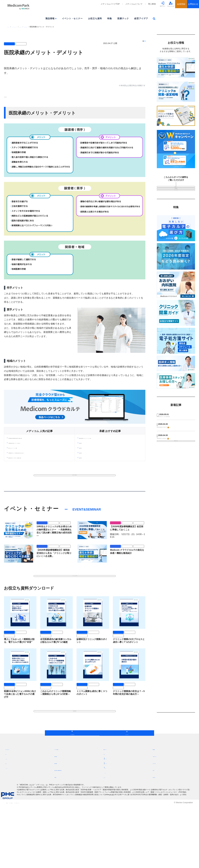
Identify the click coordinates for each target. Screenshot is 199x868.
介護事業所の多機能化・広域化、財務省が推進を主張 (175, 468)
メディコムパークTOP (110, 4)
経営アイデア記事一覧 (74, 27)
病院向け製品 (61, 826)
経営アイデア (141, 18)
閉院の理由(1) (86, 444)
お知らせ (157, 833)
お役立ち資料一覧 (75, 744)
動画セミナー (176, 189)
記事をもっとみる (176, 479)
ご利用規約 (11, 865)
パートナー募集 (12, 830)
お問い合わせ (159, 840)
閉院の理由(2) (86, 449)
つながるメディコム (163, 819)
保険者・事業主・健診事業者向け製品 (73, 833)
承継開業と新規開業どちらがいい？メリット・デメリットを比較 (111, 439)
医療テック (123, 18)
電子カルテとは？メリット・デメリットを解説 (31, 454)
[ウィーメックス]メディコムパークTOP (35, 27)
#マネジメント (12, 97)
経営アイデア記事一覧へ (75, 490)
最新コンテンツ (57, 27)
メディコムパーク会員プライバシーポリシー (71, 865)
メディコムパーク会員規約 (34, 865)
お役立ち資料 (95, 18)
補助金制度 (158, 812)
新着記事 (107, 817)
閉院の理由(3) (86, 453)
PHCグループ (12, 27)
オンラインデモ (160, 826)
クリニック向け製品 (64, 812)
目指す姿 (9, 817)
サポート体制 (11, 821)
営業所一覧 (10, 826)
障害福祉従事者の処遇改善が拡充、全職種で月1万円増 (175, 453)
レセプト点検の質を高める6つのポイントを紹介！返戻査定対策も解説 (176, 438)
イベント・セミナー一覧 (75, 601)
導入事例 (152, 4)
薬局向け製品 (61, 819)
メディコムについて (134, 4)
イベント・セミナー (72, 18)
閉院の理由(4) (86, 458)
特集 (110, 18)
